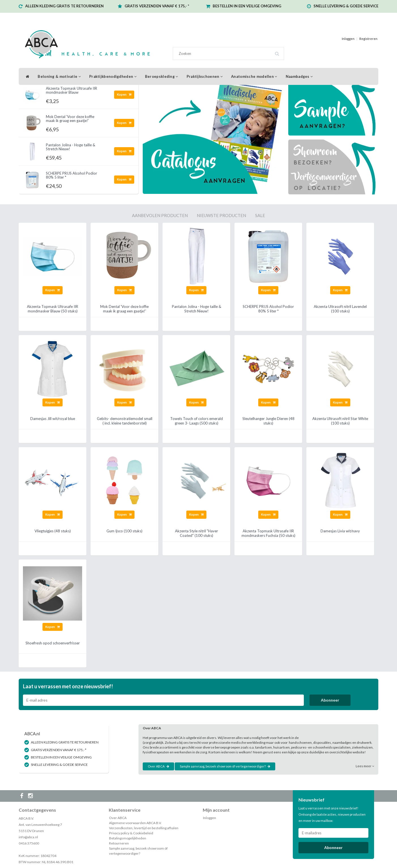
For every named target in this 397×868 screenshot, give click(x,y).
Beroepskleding (162, 76)
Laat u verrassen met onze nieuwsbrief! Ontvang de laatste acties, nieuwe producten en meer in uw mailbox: (332, 814)
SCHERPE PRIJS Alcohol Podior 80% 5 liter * (71, 175)
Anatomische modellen (254, 76)
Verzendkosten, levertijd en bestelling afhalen (144, 828)
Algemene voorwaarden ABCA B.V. (135, 823)
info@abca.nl (28, 837)
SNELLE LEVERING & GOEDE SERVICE (346, 6)
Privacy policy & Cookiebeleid (131, 833)
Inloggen (348, 39)
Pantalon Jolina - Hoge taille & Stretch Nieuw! (71, 147)
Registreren (368, 39)
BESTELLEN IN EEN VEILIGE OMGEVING (247, 6)
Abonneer (330, 700)
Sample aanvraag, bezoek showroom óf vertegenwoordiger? (225, 766)
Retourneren (119, 843)
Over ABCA (158, 766)
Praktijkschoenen (205, 76)
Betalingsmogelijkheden (128, 838)
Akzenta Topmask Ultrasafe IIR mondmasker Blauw (71, 90)
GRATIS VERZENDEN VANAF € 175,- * (157, 6)
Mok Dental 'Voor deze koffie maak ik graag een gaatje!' (70, 119)
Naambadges (299, 76)
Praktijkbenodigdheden (113, 76)
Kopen (124, 94)
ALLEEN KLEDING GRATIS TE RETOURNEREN (64, 6)
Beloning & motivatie (59, 76)
